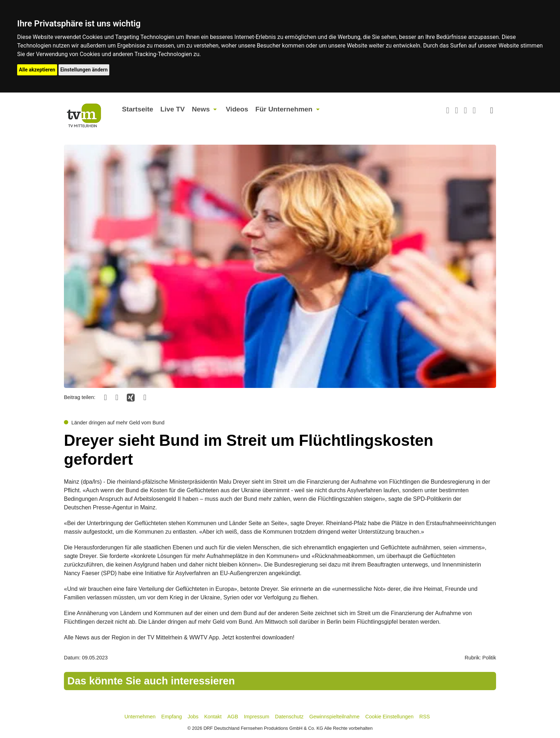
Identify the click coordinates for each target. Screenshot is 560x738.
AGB (232, 717)
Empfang (172, 717)
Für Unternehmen (284, 109)
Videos (237, 109)
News (201, 109)
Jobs (193, 717)
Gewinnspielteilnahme (334, 717)
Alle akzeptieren (37, 70)
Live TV (172, 109)
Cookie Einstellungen (389, 717)
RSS (425, 717)
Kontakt (213, 717)
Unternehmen (140, 717)
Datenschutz (289, 717)
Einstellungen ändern (84, 70)
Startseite (138, 109)
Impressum (257, 717)
